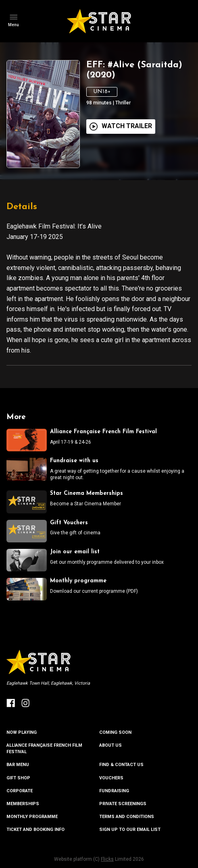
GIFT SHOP (18, 778)
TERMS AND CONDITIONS (127, 817)
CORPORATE (20, 791)
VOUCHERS (111, 778)
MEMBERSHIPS (23, 804)
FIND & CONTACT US (121, 765)
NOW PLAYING (22, 732)
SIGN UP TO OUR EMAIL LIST (130, 830)
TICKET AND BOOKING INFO (35, 830)
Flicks (107, 859)
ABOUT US (110, 745)
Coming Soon (115, 732)
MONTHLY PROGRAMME (32, 817)
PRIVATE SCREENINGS (123, 804)
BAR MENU (18, 765)
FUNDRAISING (114, 791)
